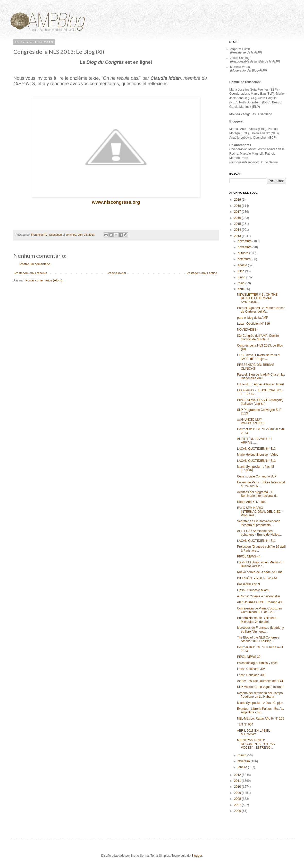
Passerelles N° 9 (248, 584)
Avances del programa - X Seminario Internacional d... (258, 494)
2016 (238, 218)
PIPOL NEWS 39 (249, 657)
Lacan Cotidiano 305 (251, 669)
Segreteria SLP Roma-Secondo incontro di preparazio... (259, 523)
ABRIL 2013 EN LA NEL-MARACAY (254, 732)
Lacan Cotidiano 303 (251, 675)
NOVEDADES (247, 330)
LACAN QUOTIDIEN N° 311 (256, 541)
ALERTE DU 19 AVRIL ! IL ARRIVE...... (255, 441)
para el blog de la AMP (253, 318)
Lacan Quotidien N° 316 (254, 324)
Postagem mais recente (31, 273)
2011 (238, 781)
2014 (238, 230)
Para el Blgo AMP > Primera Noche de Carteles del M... (261, 310)
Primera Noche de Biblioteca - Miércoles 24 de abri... (257, 620)
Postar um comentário (35, 264)
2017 (238, 212)
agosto (243, 265)
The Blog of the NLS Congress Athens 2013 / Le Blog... (258, 639)
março (243, 755)
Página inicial (117, 273)
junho (242, 277)
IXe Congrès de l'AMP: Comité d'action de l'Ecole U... (258, 338)
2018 (238, 206)
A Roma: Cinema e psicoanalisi (258, 596)
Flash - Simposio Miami (253, 590)
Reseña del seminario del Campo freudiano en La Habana (260, 695)
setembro (245, 259)
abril (241, 289)
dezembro (245, 241)
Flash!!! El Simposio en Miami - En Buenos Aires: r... (261, 564)
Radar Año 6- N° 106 (251, 502)
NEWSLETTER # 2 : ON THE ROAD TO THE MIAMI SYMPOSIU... (257, 298)
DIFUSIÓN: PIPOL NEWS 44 (257, 578)
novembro (245, 247)
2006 (238, 811)
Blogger (197, 856)
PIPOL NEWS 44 (249, 556)
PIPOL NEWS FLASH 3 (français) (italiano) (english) (260, 402)
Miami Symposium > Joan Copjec (260, 703)
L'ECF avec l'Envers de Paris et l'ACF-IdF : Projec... (259, 357)
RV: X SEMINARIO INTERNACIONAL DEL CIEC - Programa (260, 512)
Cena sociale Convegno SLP (257, 476)
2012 (238, 775)
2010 (238, 787)
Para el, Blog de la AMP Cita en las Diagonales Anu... (261, 376)
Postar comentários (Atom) (44, 280)
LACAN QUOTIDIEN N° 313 (256, 449)
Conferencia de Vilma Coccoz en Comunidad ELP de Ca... (260, 610)
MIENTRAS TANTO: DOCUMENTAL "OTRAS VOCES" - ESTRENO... (256, 744)
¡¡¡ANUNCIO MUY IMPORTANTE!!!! (251, 421)
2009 (238, 793)
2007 (238, 805)
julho (242, 271)
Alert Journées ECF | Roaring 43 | (260, 602)
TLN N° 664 (245, 724)
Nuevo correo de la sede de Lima (260, 572)
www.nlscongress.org (116, 202)
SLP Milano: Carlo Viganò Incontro (261, 687)
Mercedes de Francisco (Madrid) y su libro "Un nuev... (260, 630)
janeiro (243, 767)
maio (242, 283)
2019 (238, 200)
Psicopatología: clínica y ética (257, 663)
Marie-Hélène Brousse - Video (258, 455)
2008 (238, 799)
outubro (243, 253)
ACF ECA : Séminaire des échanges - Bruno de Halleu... (259, 533)
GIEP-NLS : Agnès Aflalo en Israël (260, 384)
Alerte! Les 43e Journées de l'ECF (260, 681)
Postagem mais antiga (202, 273)
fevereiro (244, 761)
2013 (238, 236)
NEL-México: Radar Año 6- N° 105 (261, 719)
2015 (238, 224)
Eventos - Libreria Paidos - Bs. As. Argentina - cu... (260, 711)
